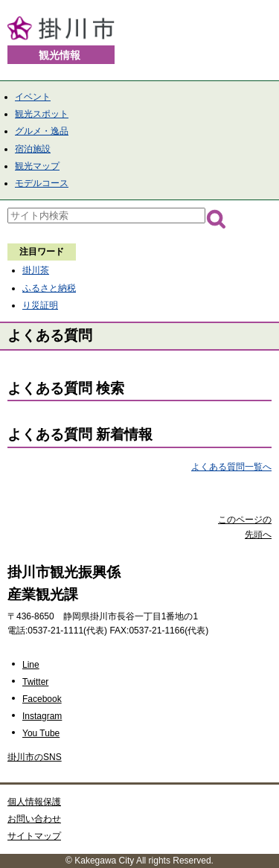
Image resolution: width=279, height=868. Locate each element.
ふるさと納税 (49, 288)
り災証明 (40, 305)
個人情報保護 (34, 802)
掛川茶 (36, 270)
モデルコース (42, 183)
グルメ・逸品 (42, 131)
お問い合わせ (34, 819)
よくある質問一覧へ (231, 467)
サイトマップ (34, 836)
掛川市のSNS (35, 757)
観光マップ (37, 166)
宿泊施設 (33, 149)
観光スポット (42, 114)
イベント (33, 97)
